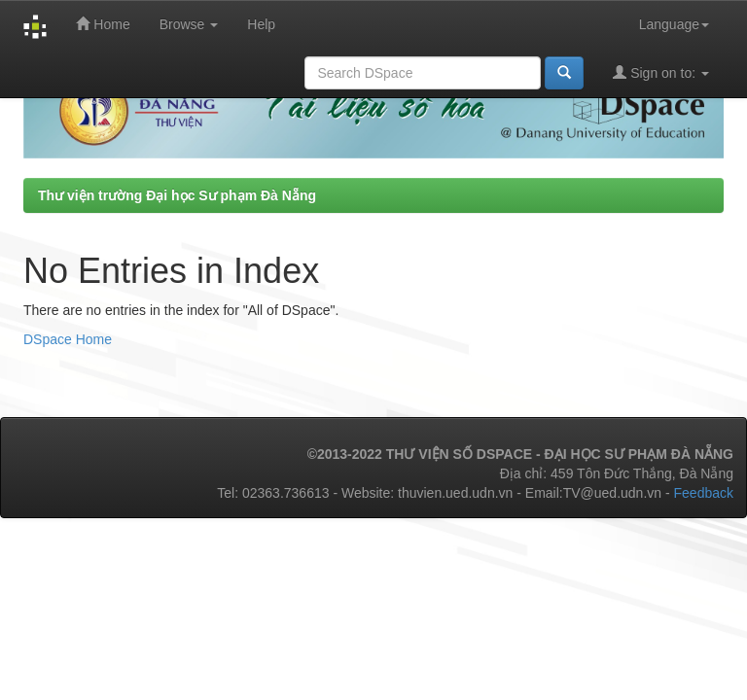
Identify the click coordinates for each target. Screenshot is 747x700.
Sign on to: (661, 72)
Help (261, 24)
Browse (189, 24)
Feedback (704, 493)
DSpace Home (68, 339)
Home (103, 24)
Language (674, 24)
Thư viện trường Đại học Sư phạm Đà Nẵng (177, 195)
